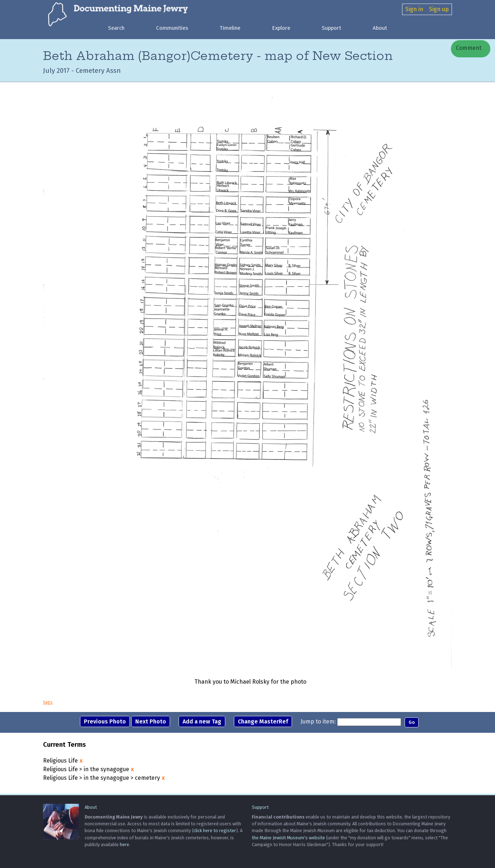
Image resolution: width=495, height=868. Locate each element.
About (380, 28)
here (124, 845)
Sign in (414, 9)
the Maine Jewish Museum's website (288, 838)
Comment (468, 48)
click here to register (215, 831)
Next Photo (151, 721)
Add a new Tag (202, 721)
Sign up (439, 9)
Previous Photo (105, 721)
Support (331, 28)
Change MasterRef (263, 721)
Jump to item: (318, 721)
